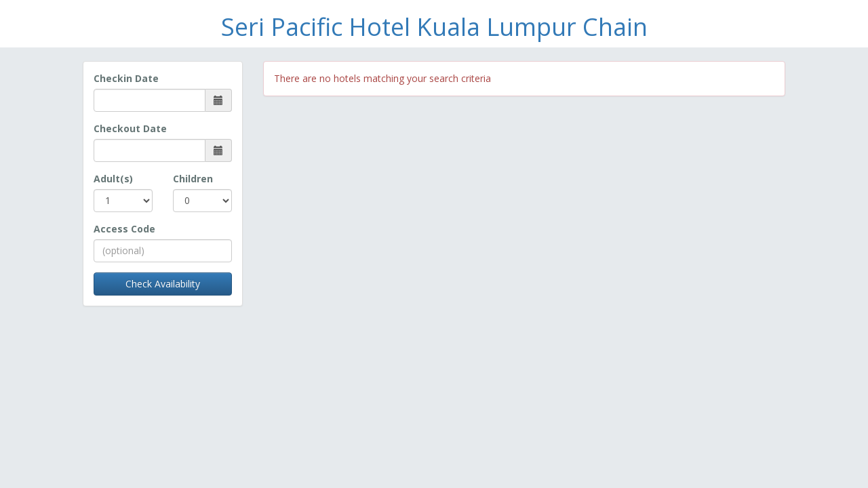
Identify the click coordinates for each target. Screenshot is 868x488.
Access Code (124, 229)
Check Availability (163, 284)
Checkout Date (130, 128)
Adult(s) (113, 179)
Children (193, 179)
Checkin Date (126, 78)
